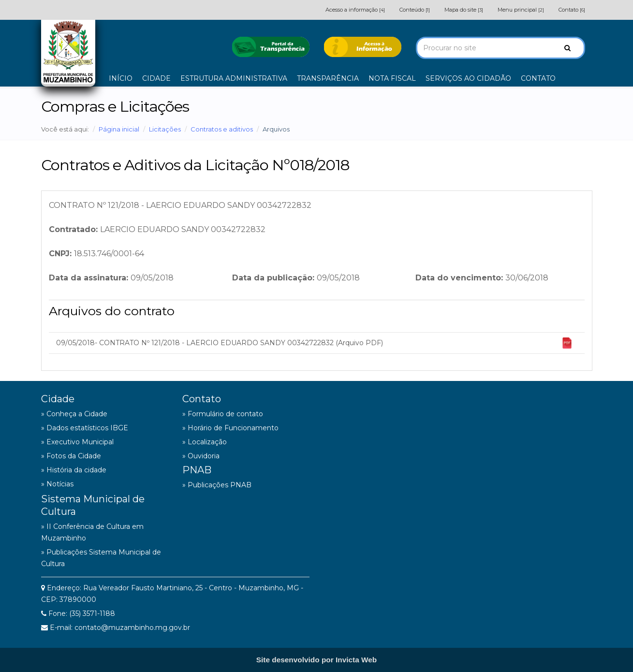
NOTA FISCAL (392, 78)
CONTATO (538, 78)
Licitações (165, 129)
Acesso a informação (355, 10)
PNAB (197, 470)
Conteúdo (415, 10)
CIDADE (156, 78)
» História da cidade (74, 470)
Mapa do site (464, 10)
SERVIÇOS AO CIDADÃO (468, 78)
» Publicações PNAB (217, 485)
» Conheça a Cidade (74, 414)
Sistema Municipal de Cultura (93, 505)
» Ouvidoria (201, 456)
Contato (572, 10)
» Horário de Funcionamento (230, 428)
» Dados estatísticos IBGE (85, 428)
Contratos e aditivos (222, 129)
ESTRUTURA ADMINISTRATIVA (234, 78)
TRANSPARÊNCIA (328, 78)
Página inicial (119, 129)
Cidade (58, 399)
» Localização (205, 442)
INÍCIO (121, 78)
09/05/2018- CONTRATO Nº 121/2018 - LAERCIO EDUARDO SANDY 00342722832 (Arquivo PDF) (314, 343)
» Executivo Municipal (77, 442)
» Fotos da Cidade (71, 456)
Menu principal (521, 10)
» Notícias (57, 484)
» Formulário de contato (223, 414)
